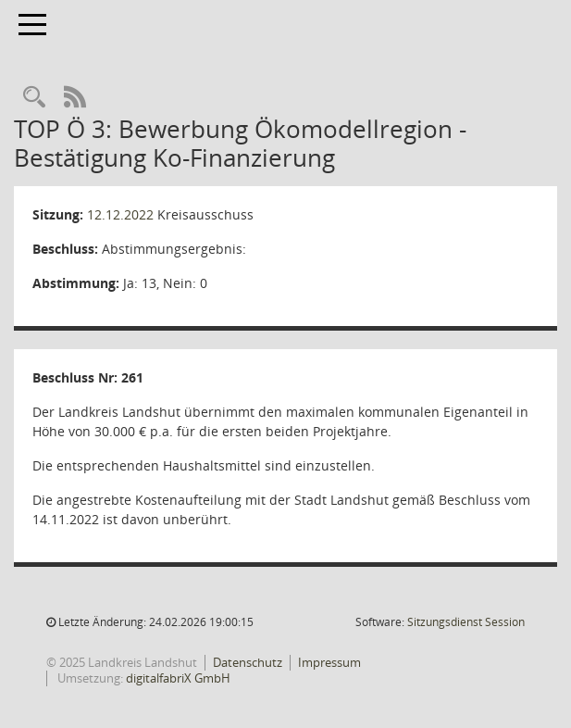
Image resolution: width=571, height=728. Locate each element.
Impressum (329, 662)
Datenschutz (248, 662)
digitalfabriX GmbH (178, 678)
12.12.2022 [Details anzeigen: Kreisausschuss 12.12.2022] (120, 214)
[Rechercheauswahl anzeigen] (34, 98)
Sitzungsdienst (466, 622)
